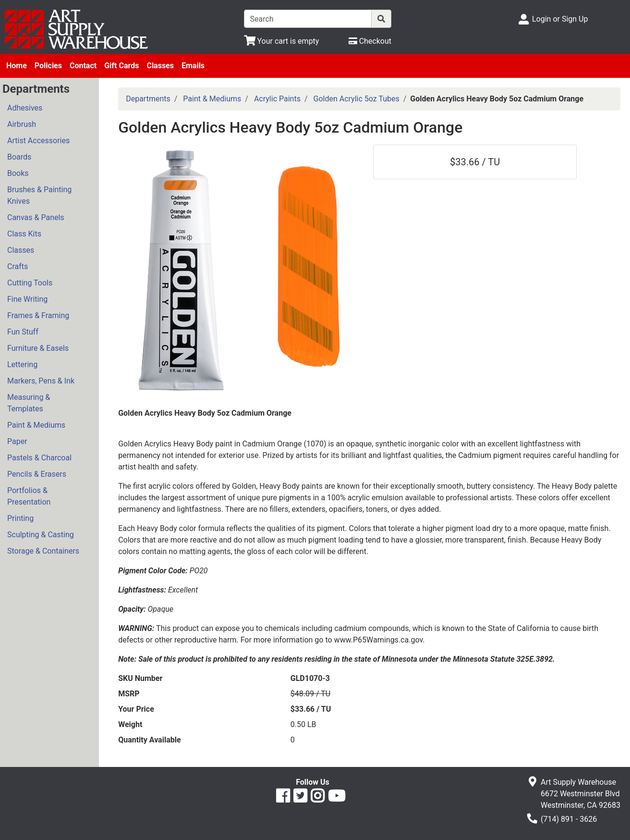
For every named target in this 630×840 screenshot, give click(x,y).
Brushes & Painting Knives (39, 195)
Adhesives (25, 108)
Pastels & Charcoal (39, 458)
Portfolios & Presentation (29, 496)
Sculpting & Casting (41, 535)
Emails (193, 66)
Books (18, 173)
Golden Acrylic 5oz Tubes (357, 99)
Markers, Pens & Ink (41, 381)
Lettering (22, 364)
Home (17, 66)
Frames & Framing (38, 315)
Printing (20, 518)
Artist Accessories (38, 141)
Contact (83, 66)
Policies (48, 66)
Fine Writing (27, 299)
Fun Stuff (23, 332)
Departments (148, 99)
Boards (19, 157)
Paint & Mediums (36, 425)
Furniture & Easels (38, 348)
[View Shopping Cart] (282, 41)
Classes (160, 66)
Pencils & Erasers (37, 474)
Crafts (18, 266)
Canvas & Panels (36, 217)
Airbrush (22, 124)
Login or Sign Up (560, 19)
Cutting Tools (30, 283)
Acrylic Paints (277, 99)
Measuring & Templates (29, 403)
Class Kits (24, 234)
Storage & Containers (43, 551)
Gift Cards (121, 66)
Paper (17, 441)
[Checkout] (370, 41)
